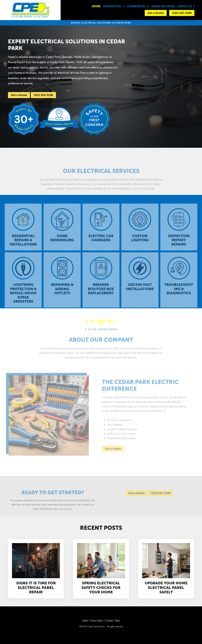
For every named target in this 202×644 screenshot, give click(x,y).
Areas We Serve (163, 6)
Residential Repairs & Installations (23, 243)
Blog (118, 620)
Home (96, 6)
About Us (186, 6)
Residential (114, 6)
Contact (109, 620)
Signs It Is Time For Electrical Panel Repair (36, 588)
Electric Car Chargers (101, 241)
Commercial (138, 6)
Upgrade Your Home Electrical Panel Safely (166, 588)
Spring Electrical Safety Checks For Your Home (101, 588)
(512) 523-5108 (182, 13)
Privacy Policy (97, 620)
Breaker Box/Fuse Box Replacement (101, 291)
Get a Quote (156, 13)
